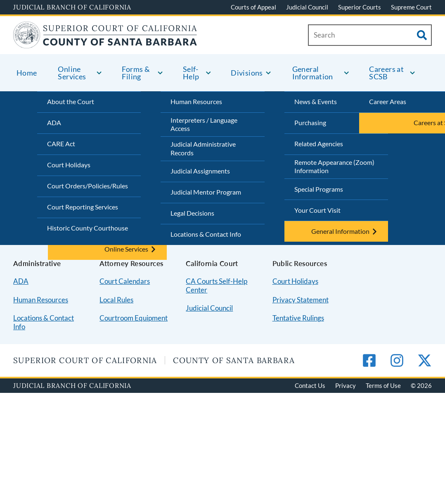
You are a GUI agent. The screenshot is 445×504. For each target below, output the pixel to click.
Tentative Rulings (298, 318)
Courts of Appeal (253, 7)
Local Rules (116, 300)
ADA (54, 122)
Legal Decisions (192, 213)
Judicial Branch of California (72, 7)
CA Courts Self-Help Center (217, 285)
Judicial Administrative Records (203, 148)
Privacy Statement (301, 300)
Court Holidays (69, 165)
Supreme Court (411, 7)
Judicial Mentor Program (206, 192)
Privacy (346, 385)
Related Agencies (319, 144)
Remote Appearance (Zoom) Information (334, 166)
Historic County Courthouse (88, 228)
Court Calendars (125, 281)
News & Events (316, 101)
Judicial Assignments (200, 171)
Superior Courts (360, 7)
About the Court (71, 101)
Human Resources (196, 101)
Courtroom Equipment (134, 318)
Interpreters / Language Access (204, 124)
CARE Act (61, 144)
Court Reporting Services (83, 207)
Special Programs (319, 189)
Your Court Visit (317, 210)
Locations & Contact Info (206, 234)
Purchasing (310, 122)
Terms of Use (383, 385)
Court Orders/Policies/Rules (88, 186)
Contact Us (310, 385)
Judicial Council (307, 7)
